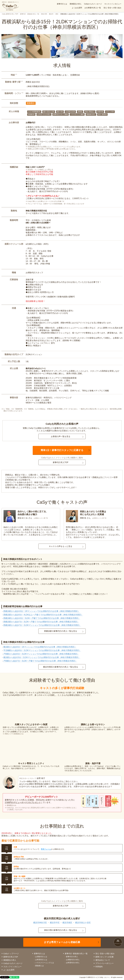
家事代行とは (62, 4)
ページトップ (118, 944)
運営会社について (103, 960)
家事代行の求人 (72, 957)
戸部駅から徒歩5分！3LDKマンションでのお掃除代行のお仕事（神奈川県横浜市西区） (41, 654)
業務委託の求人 (76, 4)
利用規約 (99, 967)
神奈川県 (44, 14)
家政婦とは (39, 966)
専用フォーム (46, 849)
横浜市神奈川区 (40, 923)
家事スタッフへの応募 (105, 957)
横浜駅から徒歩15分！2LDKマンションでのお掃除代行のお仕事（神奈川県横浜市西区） (42, 657)
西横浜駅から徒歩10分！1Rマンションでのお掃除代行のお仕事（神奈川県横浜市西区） (42, 611)
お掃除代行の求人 (73, 960)
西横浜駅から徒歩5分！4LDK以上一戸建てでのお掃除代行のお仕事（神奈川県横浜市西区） (43, 615)
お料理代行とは (41, 960)
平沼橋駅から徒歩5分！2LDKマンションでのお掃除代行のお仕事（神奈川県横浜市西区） (42, 650)
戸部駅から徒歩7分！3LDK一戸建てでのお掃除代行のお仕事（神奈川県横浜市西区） (40, 661)
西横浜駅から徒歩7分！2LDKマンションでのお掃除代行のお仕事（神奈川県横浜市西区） (42, 625)
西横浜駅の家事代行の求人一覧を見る (61, 631)
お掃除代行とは (41, 957)
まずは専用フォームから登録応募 (62, 942)
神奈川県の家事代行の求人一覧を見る (61, 930)
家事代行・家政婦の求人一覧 (30, 14)
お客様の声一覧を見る (61, 436)
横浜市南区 (67, 923)
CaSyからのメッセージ (93, 4)
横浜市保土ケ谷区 (83, 923)
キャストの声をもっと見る (61, 546)
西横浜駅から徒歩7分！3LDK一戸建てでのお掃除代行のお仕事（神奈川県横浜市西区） (41, 622)
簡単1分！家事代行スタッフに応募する (62, 450)
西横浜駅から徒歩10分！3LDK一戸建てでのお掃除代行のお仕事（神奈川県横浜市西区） (42, 618)
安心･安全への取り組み (112, 8)
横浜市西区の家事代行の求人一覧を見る (61, 667)
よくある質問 (77, 8)
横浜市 (51, 14)
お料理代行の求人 (73, 963)
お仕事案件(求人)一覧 (93, 8)
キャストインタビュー (113, 4)
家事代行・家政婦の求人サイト (10, 6)
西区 (57, 14)
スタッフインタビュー (12, 967)
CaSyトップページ (11, 954)
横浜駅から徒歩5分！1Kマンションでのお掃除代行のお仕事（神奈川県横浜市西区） (40, 647)
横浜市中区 (55, 923)
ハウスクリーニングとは (45, 963)
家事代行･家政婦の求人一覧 (76, 954)
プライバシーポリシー (105, 963)
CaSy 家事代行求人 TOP (10, 14)
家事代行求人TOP (61, 462)
